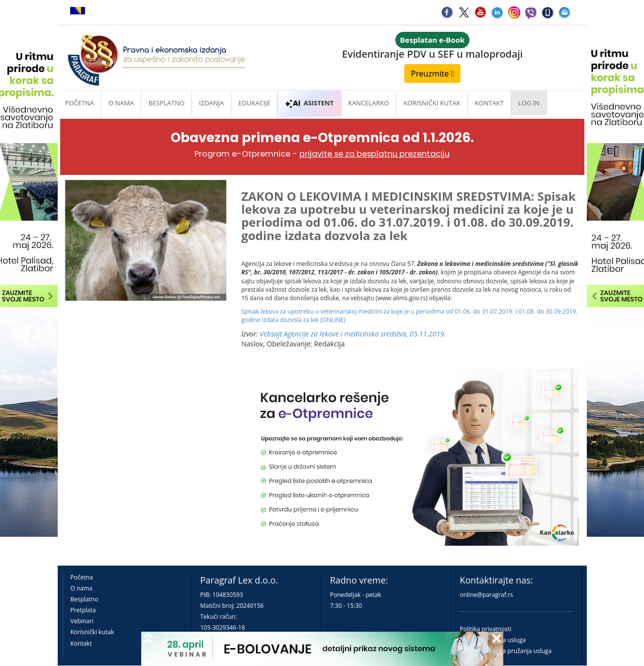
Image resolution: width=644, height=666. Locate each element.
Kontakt (81, 643)
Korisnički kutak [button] (432, 103)
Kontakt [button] (489, 103)
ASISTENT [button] (309, 103)
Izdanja (211, 103)
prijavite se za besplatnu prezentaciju (374, 154)
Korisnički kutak (92, 632)
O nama (121, 103)
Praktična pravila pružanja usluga (506, 651)
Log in (529, 103)
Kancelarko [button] (368, 103)
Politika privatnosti (486, 629)
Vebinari (82, 621)
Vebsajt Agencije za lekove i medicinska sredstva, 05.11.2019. (353, 334)
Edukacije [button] (254, 103)
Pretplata (83, 610)
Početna (80, 103)
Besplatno (166, 103)
